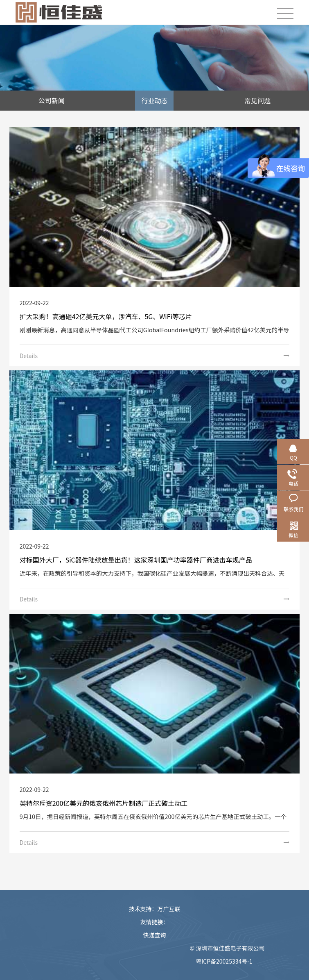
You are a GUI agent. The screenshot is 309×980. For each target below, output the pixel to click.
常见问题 (257, 100)
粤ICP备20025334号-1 (224, 961)
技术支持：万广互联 (155, 909)
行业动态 (154, 100)
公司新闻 (52, 100)
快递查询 (155, 935)
